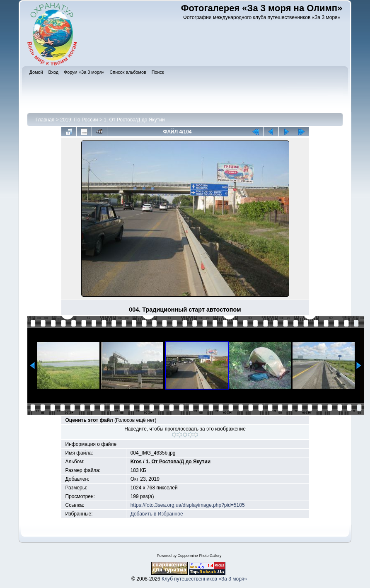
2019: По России (79, 120)
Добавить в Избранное (157, 514)
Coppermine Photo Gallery (199, 556)
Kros (136, 462)
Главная (45, 120)
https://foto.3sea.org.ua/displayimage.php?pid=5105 (188, 505)
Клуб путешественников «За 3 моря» (204, 579)
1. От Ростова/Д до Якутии (134, 120)
